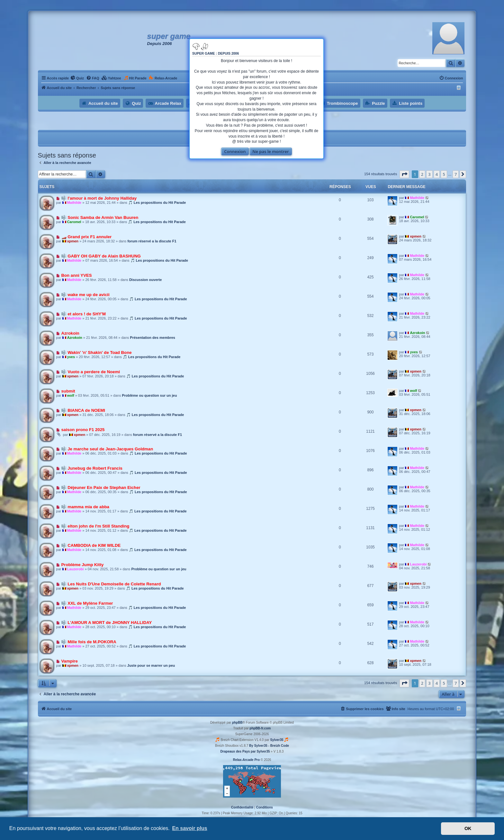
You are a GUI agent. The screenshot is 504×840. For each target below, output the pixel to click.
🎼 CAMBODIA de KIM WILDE (91, 545)
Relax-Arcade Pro (246, 760)
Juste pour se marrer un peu (151, 665)
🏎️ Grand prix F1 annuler (87, 237)
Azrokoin (70, 333)
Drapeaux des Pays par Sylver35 (245, 751)
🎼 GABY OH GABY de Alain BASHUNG (101, 256)
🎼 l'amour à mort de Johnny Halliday (99, 198)
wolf (71, 395)
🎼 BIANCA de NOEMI (83, 410)
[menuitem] (77, 78)
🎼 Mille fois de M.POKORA (89, 642)
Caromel (74, 222)
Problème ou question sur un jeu (149, 395)
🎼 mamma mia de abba (85, 507)
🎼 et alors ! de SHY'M (84, 314)
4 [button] (437, 174)
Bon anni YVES (77, 275)
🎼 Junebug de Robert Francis (92, 468)
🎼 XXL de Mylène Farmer (87, 603)
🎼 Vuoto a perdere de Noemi (91, 372)
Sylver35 (277, 740)
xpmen (73, 241)
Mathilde (74, 203)
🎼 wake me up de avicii (85, 295)
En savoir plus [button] (189, 828)
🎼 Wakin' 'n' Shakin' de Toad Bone (97, 352)
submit (68, 391)
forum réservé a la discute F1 (152, 241)
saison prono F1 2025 (83, 430)
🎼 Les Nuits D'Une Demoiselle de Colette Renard (111, 584)
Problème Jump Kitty (83, 565)
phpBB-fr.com (260, 728)
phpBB (237, 723)
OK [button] (468, 828)
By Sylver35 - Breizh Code (269, 746)
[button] (404, 174)
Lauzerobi (76, 569)
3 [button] (429, 174)
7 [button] (456, 174)
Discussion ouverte (145, 280)
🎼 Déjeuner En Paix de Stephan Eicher (101, 488)
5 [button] (444, 174)
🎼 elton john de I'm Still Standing (95, 526)
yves (71, 357)
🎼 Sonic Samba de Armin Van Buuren (100, 217)
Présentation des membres (153, 338)
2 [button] (422, 174)
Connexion (235, 151)
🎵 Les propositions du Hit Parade (157, 203)
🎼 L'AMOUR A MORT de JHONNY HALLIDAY (107, 623)
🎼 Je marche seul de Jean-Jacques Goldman (107, 449)
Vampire (70, 661)
